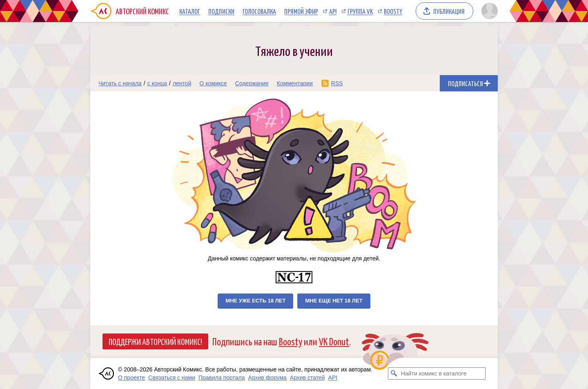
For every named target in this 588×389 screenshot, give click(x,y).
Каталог (190, 11)
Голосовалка (259, 11)
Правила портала (222, 378)
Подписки (221, 11)
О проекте (131, 378)
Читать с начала (120, 83)
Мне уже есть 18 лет (255, 301)
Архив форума (267, 378)
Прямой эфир (301, 11)
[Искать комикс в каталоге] (394, 373)
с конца (157, 83)
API (333, 11)
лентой (182, 83)
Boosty (393, 11)
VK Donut (334, 341)
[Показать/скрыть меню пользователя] (488, 11)
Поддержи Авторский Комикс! (155, 341)
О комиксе (213, 83)
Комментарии (295, 83)
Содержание (252, 83)
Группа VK (360, 11)
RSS (337, 83)
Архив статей (307, 378)
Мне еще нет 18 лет (334, 301)
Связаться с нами (172, 378)
